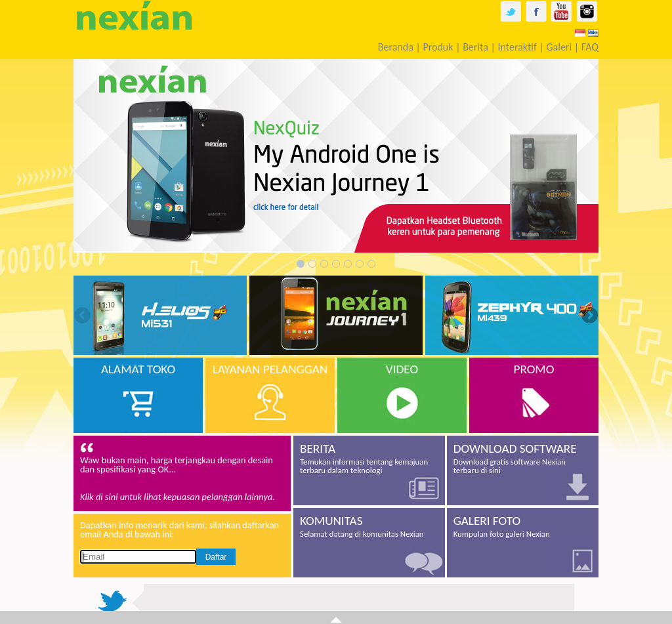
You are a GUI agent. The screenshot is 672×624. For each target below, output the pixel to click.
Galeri (559, 47)
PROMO (534, 369)
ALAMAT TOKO (138, 369)
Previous (83, 316)
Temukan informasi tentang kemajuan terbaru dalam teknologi (369, 458)
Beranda (396, 47)
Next (589, 316)
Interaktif (517, 47)
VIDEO (402, 369)
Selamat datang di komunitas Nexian (369, 526)
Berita (475, 47)
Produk (438, 47)
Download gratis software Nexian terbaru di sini (523, 458)
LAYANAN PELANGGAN (270, 369)
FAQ (590, 47)
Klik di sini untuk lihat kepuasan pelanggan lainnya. (178, 497)
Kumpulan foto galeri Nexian (523, 526)
